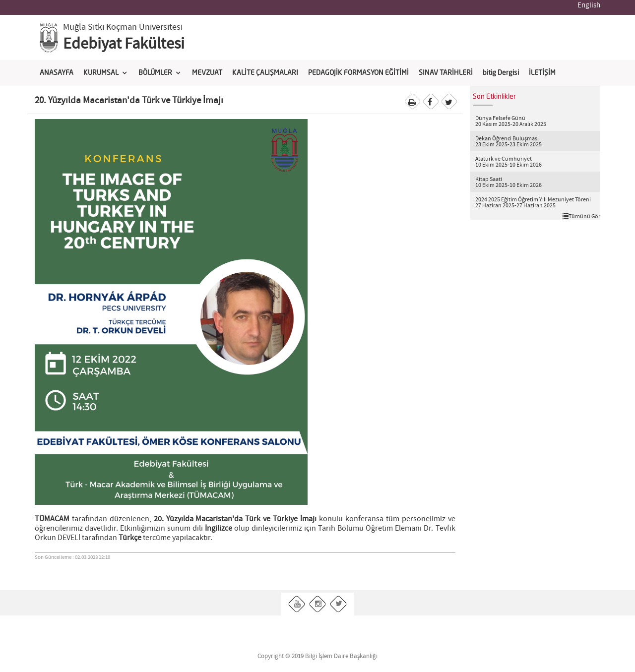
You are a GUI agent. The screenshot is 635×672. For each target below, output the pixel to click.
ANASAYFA (57, 73)
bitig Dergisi (501, 73)
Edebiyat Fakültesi (124, 44)
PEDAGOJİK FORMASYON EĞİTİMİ (358, 73)
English (589, 5)
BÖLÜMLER (155, 73)
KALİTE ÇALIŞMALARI (265, 73)
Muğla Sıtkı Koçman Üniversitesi (123, 27)
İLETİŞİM (542, 73)
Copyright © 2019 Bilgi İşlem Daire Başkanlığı (317, 656)
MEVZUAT (207, 73)
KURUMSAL (101, 73)
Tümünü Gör (581, 216)
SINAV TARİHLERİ (446, 73)
